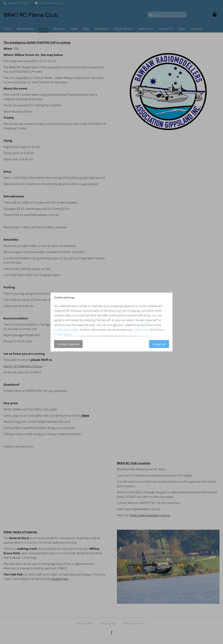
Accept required (68, 344)
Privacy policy (63, 334)
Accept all (159, 344)
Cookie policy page (66, 330)
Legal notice (142, 330)
